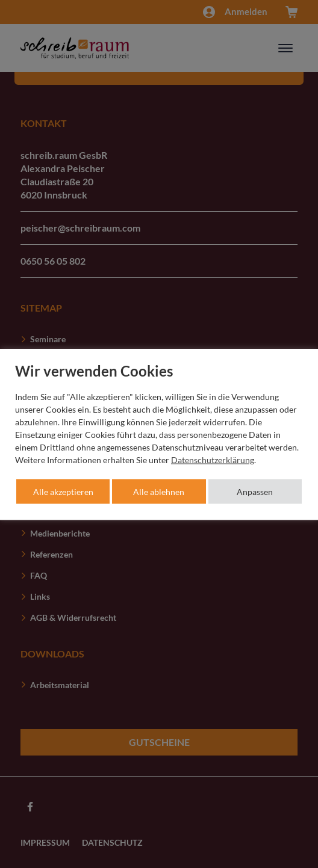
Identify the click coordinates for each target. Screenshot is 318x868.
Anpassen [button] (255, 491)
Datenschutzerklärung (213, 459)
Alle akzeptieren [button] (63, 491)
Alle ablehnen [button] (159, 491)
